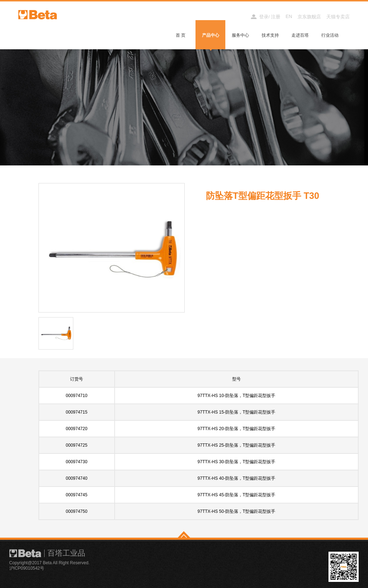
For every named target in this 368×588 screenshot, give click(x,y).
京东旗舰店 (309, 17)
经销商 (237, 17)
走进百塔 (300, 35)
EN (289, 16)
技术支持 (270, 35)
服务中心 (240, 35)
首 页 (181, 35)
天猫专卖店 (338, 17)
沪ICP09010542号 (27, 568)
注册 (276, 17)
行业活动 (330, 35)
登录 (264, 17)
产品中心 (211, 35)
